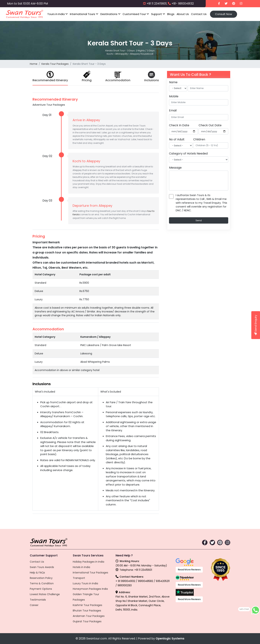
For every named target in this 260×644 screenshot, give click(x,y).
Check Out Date (210, 125)
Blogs (171, 14)
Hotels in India (81, 567)
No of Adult (177, 139)
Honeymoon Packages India (90, 589)
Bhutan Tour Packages (87, 611)
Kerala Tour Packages (55, 64)
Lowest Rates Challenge (45, 594)
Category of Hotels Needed (188, 153)
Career (34, 605)
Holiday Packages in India (88, 562)
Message (175, 168)
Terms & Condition (42, 583)
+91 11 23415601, (157, 4)
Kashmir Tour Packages (87, 605)
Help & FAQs (37, 573)
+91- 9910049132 (183, 4)
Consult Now (224, 14)
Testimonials (38, 600)
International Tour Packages (90, 573)
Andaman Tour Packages (89, 616)
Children (199, 139)
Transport (79, 578)
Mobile (174, 96)
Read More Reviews (189, 570)
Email (173, 110)
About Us (183, 14)
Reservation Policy (41, 578)
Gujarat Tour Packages (87, 621)
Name (173, 82)
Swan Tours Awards (42, 567)
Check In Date (179, 125)
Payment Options (41, 589)
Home (34, 64)
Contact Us (199, 14)
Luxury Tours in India (85, 583)
